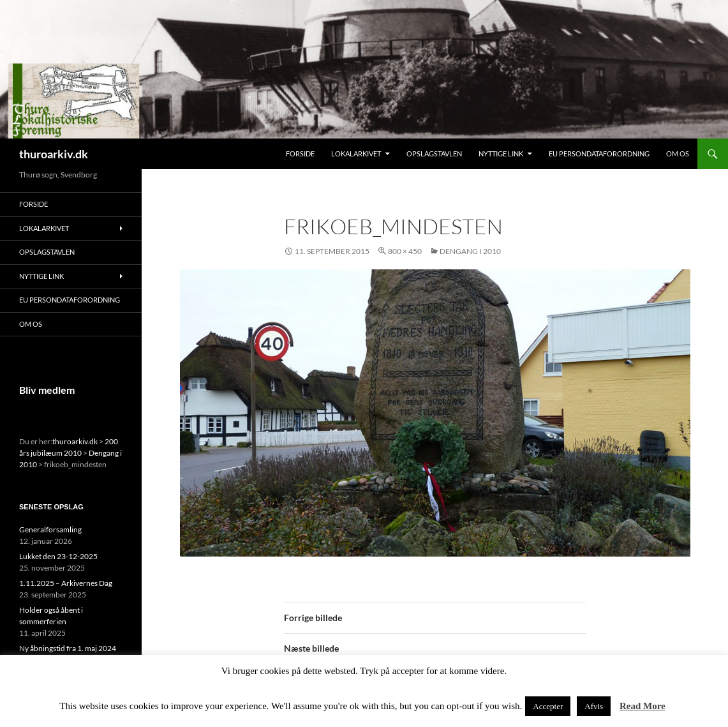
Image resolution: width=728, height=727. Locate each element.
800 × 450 (405, 251)
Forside (300, 154)
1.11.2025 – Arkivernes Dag (66, 583)
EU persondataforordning (599, 154)
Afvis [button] (594, 706)
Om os (678, 154)
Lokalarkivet (356, 154)
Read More (643, 706)
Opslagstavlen (434, 154)
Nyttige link (501, 154)
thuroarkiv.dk (54, 154)
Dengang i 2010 (470, 251)
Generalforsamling (50, 529)
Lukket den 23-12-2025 (58, 556)
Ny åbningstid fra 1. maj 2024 (68, 648)
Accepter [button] (548, 706)
